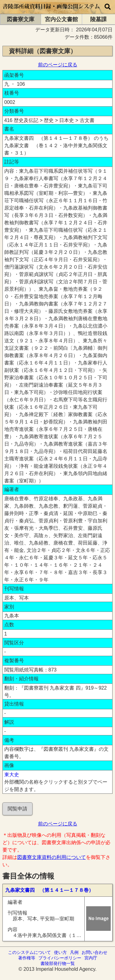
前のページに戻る (58, 65)
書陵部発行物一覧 (58, 963)
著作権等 (27, 958)
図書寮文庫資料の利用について (52, 857)
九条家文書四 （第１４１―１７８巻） (49, 890)
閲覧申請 (17, 809)
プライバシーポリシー (60, 958)
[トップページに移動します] (51, 11)
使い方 (60, 952)
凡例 (74, 952)
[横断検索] (108, 7)
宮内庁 (91, 958)
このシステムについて (29, 952)
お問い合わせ (94, 952)
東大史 (12, 775)
